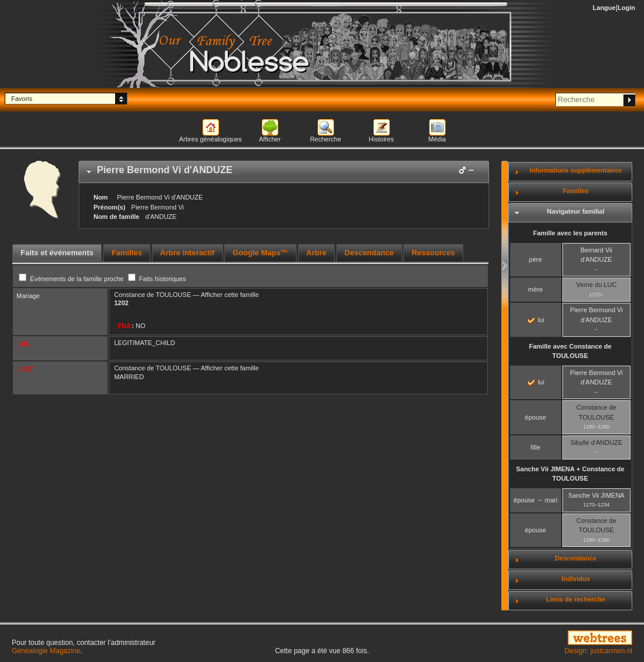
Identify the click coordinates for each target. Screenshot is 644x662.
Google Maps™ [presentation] (260, 253)
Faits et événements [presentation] (57, 253)
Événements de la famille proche (72, 279)
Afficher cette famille (230, 295)
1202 (121, 303)
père (535, 259)
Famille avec (570, 351)
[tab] (284, 172)
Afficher (270, 139)
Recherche (326, 139)
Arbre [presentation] (317, 253)
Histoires (381, 139)
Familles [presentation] (127, 253)
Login (626, 8)
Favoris (22, 99)
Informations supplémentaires (576, 170)
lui (536, 320)
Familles (576, 191)
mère (536, 289)
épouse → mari (536, 500)
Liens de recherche (576, 599)
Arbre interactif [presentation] (188, 253)
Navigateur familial (576, 211)
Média (437, 139)
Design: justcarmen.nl (599, 651)
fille (536, 447)
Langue (604, 8)
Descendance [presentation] (369, 253)
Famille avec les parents (570, 233)
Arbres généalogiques (210, 139)
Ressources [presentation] (433, 253)
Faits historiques (157, 279)
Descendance (576, 558)
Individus (576, 579)
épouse (535, 417)
